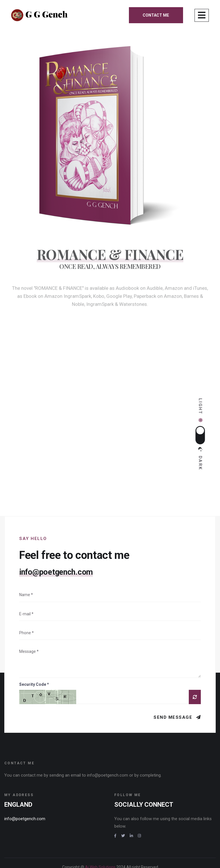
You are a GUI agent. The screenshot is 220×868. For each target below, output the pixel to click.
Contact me (156, 15)
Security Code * (34, 654)
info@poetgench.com (56, 542)
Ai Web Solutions (101, 837)
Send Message (174, 687)
